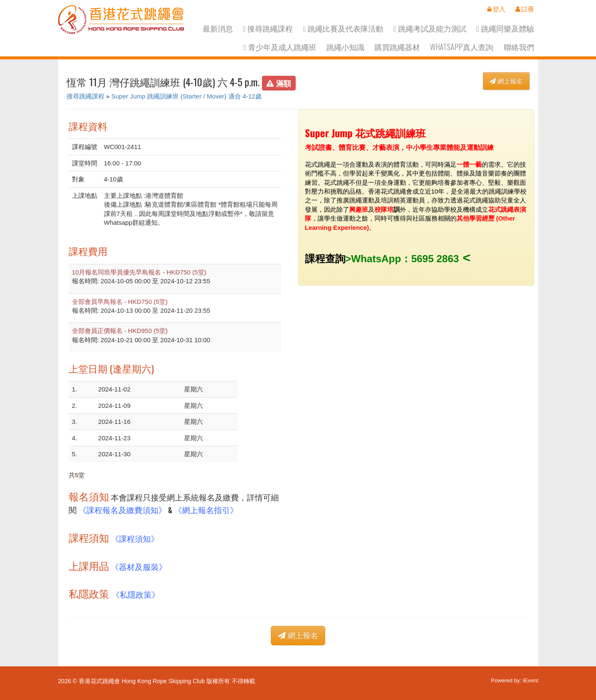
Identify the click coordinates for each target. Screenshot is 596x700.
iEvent (530, 680)
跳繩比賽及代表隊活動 (343, 28)
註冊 (525, 9)
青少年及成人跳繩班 (280, 47)
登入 (496, 9)
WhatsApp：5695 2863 (405, 259)
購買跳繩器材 (397, 47)
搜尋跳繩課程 (268, 28)
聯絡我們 (519, 47)
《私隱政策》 (136, 594)
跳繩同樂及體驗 (505, 28)
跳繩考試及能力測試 (430, 28)
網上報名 (506, 81)
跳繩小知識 (345, 47)
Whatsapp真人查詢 (462, 47)
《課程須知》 (135, 538)
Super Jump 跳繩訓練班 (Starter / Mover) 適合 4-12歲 (186, 96)
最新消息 (218, 28)
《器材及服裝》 (139, 566)
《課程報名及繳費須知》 (122, 510)
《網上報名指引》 (206, 510)
